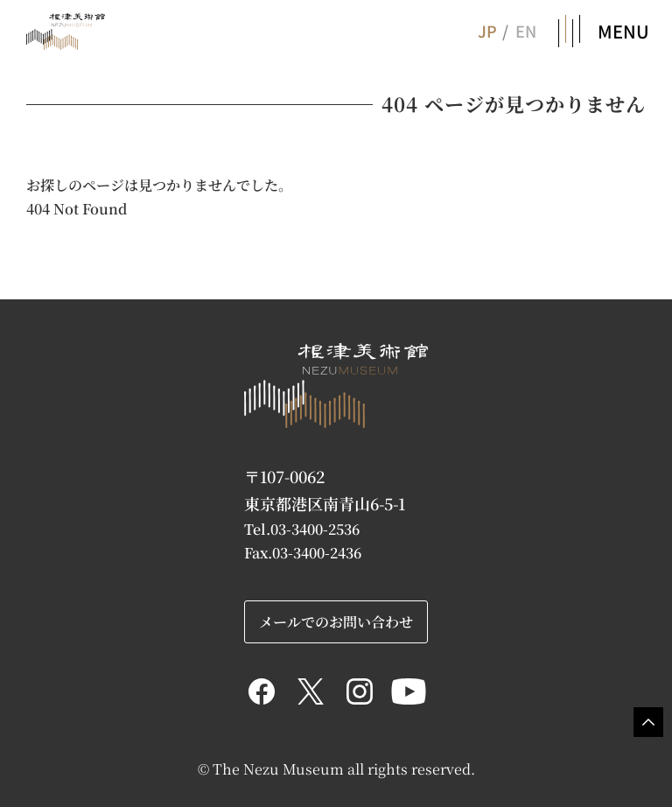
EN (526, 31)
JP (486, 31)
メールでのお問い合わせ (336, 621)
